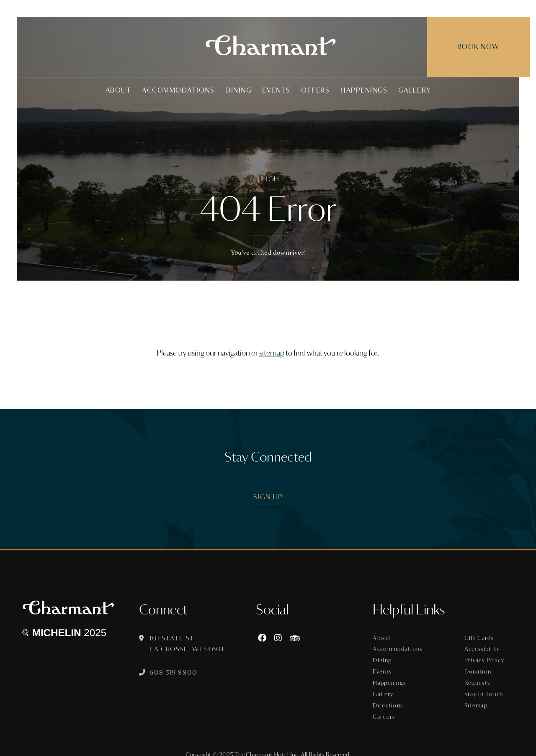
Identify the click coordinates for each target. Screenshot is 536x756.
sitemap (272, 353)
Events (386, 668)
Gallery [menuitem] (415, 90)
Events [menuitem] (276, 90)
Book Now (468, 47)
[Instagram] (281, 638)
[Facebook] (265, 638)
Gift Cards (480, 638)
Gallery (387, 688)
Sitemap (478, 698)
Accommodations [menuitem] (178, 90)
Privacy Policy (486, 658)
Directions (391, 698)
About (385, 638)
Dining (386, 658)
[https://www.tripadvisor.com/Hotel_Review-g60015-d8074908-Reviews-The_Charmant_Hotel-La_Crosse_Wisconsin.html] (298, 638)
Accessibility (484, 648)
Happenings (393, 678)
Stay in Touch (485, 688)
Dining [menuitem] (238, 90)
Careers (387, 708)
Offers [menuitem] (315, 90)
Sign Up (268, 497)
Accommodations (401, 648)
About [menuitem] (119, 90)
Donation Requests (479, 673)
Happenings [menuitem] (364, 90)
